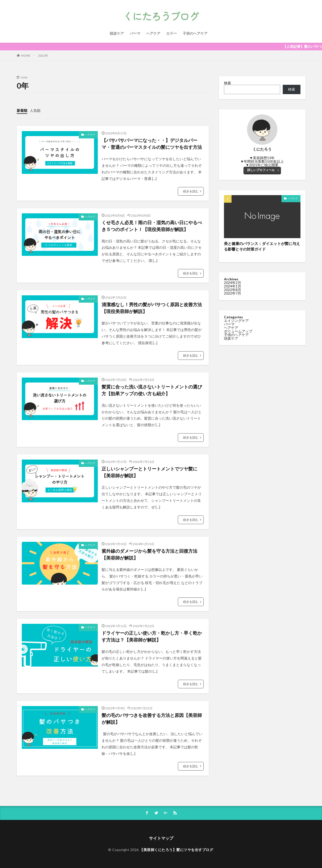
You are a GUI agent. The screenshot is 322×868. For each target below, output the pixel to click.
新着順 (22, 110)
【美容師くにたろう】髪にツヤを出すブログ (176, 850)
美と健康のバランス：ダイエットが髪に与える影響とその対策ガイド (262, 246)
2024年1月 (233, 286)
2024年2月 (233, 283)
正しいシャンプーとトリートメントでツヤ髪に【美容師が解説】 (149, 472)
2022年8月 (233, 290)
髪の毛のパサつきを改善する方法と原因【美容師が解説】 (152, 719)
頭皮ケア (117, 33)
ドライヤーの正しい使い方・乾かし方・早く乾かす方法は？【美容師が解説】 (152, 636)
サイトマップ (161, 838)
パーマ (135, 33)
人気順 (35, 110)
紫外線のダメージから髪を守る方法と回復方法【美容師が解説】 (149, 554)
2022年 (43, 56)
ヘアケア (153, 33)
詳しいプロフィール (261, 170)
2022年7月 (233, 293)
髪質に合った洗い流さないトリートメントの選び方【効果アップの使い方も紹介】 (152, 390)
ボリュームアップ (238, 331)
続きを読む (191, 191)
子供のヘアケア (195, 33)
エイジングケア (236, 321)
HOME (26, 56)
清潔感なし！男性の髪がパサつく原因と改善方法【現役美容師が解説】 (152, 308)
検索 (228, 83)
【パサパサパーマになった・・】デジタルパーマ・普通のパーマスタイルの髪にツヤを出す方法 (152, 144)
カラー (172, 33)
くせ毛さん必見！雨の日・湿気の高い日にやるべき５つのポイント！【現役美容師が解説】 (152, 226)
